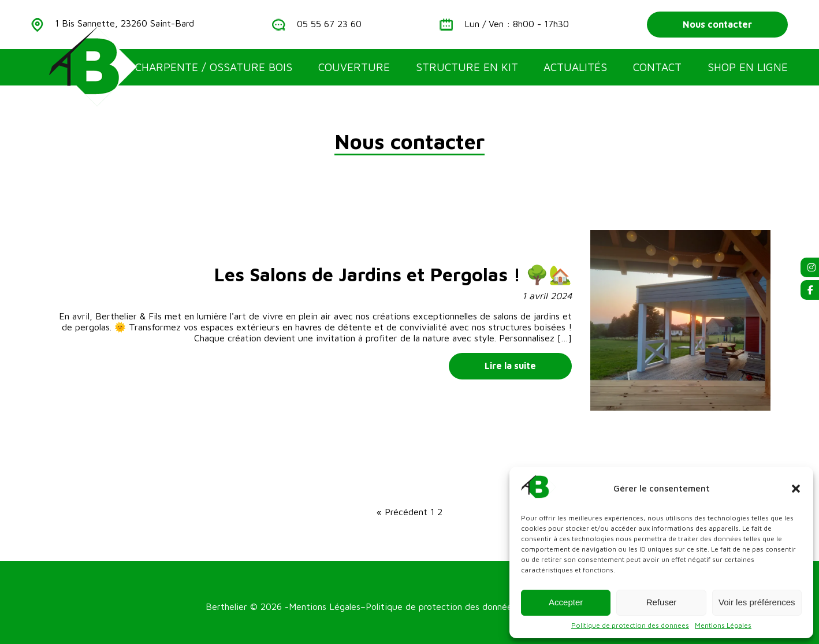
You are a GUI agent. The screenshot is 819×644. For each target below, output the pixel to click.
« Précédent (402, 512)
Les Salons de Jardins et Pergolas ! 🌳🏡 (393, 274)
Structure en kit (467, 67)
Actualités (575, 67)
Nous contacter (717, 24)
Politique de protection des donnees (630, 626)
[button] (796, 489)
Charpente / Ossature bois (214, 67)
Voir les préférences (757, 602)
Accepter (566, 602)
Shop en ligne (748, 67)
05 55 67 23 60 (329, 24)
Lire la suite (510, 366)
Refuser (662, 602)
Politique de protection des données (441, 606)
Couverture (354, 67)
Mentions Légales (723, 626)
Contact (657, 67)
